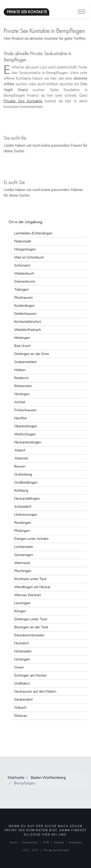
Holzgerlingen (25, 249)
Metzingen (22, 338)
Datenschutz (30, 843)
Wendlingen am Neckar (32, 587)
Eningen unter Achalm (31, 539)
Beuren (20, 466)
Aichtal (20, 402)
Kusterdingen (25, 306)
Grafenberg (23, 474)
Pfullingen (22, 531)
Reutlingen (23, 523)
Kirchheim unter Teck (30, 579)
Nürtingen (22, 394)
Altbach (20, 708)
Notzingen (22, 659)
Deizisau (21, 716)
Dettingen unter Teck (31, 619)
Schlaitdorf (23, 507)
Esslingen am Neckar (30, 675)
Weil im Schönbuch (29, 257)
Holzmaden (23, 651)
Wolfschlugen (25, 434)
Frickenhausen (25, 410)
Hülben (20, 370)
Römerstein (23, 386)
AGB (46, 843)
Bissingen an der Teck (31, 627)
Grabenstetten (26, 362)
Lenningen (22, 603)
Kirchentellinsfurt (28, 322)
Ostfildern (22, 683)
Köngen (20, 611)
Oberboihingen (26, 426)
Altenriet (21, 458)
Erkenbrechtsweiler (29, 635)
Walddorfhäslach (28, 330)
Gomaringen (24, 555)
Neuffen (21, 418)
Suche (13, 843)
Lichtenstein (24, 547)
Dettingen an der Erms (32, 354)
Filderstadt (23, 241)
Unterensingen (26, 515)
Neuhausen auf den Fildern (35, 692)
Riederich (21, 378)
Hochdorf (21, 643)
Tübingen (21, 290)
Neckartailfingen (27, 499)
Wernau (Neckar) (28, 595)
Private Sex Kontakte (23, 101)
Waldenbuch (24, 273)
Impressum (75, 843)
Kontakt (59, 843)
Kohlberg (21, 491)
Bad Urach (22, 346)
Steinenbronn (25, 281)
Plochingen (23, 571)
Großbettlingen (26, 482)
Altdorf (20, 450)
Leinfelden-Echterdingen (33, 233)
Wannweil (22, 563)
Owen (19, 667)
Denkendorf (23, 700)
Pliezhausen (24, 298)
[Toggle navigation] (82, 12)
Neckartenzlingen (28, 442)
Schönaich (22, 265)
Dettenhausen (25, 314)
